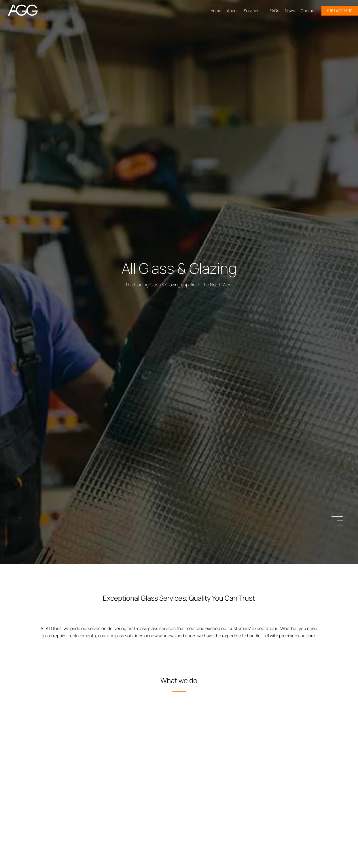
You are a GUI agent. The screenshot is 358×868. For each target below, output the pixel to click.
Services (254, 11)
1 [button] (340, 516)
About (232, 11)
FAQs (274, 11)
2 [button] (340, 521)
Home (216, 11)
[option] (179, 434)
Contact (308, 11)
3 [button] (340, 525)
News (290, 11)
